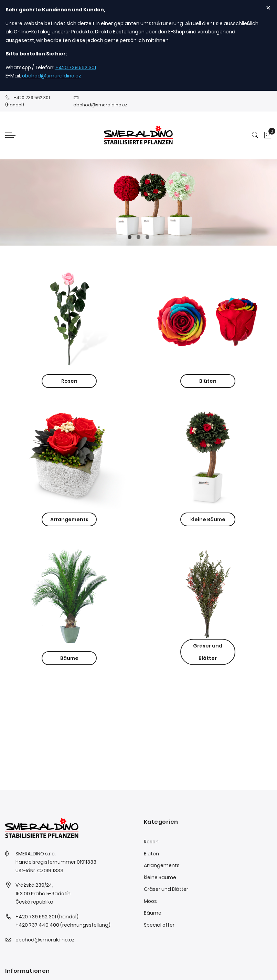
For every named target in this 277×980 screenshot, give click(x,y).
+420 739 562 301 (76, 67)
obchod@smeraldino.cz (52, 76)
